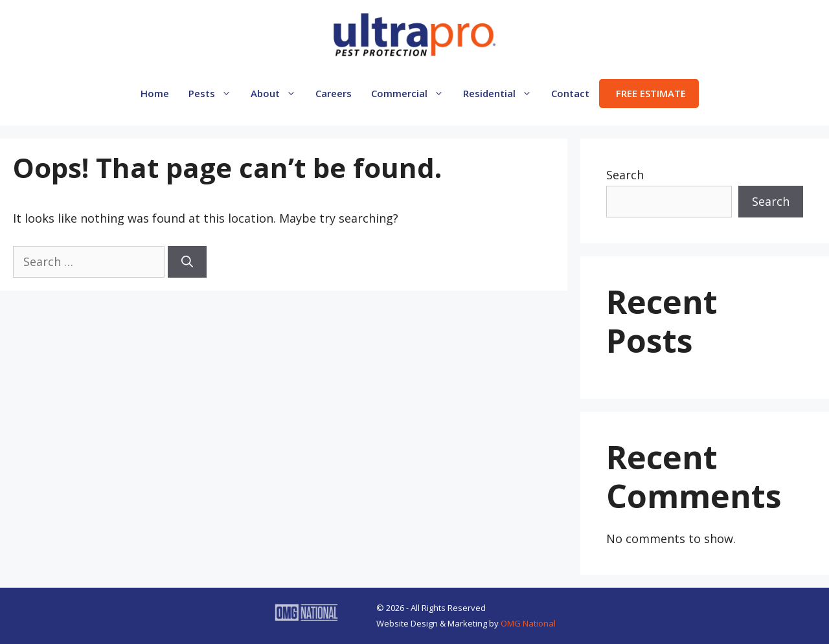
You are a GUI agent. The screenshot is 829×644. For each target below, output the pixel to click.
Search (625, 175)
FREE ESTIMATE (651, 93)
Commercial (412, 93)
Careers (334, 93)
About (278, 93)
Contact (570, 93)
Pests (215, 93)
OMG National (528, 623)
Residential (502, 93)
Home (155, 93)
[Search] (187, 262)
